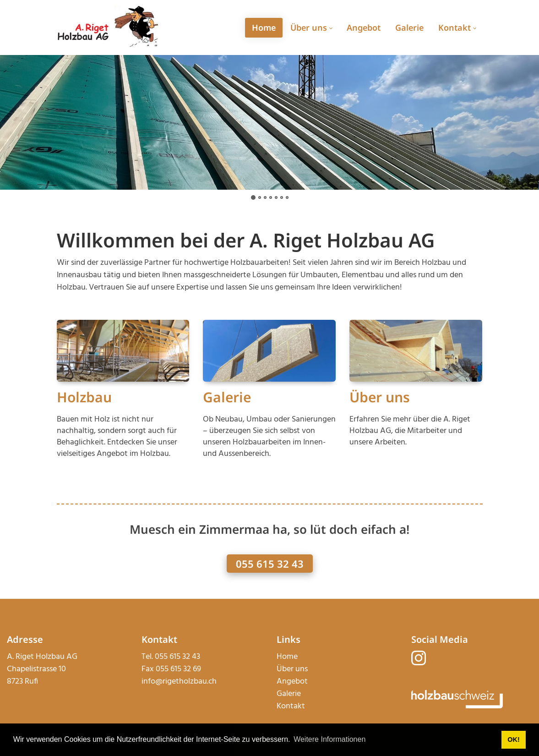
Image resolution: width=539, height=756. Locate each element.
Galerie (227, 397)
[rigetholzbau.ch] (108, 27)
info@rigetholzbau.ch (179, 682)
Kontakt (291, 706)
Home (287, 657)
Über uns (380, 397)
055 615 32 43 (270, 564)
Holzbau (84, 397)
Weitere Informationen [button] (329, 739)
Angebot (292, 682)
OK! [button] (513, 740)
